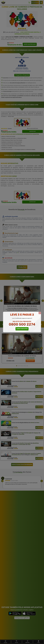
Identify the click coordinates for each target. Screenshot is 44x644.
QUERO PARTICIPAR (22, 329)
